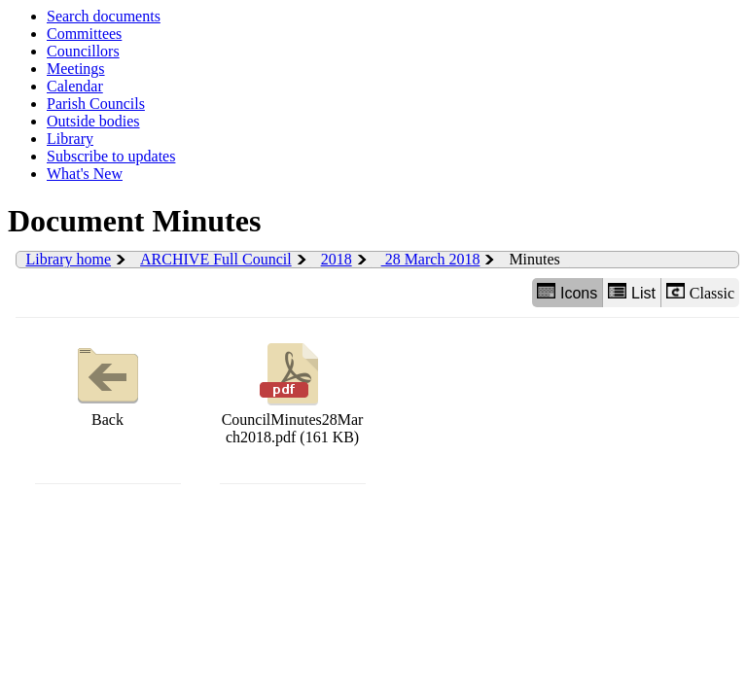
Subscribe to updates (111, 156)
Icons (567, 292)
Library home (69, 259)
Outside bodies (93, 121)
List (632, 292)
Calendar (75, 86)
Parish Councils (96, 104)
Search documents (104, 16)
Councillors (83, 51)
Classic (700, 292)
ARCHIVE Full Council (216, 259)
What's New (85, 174)
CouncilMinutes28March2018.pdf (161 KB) (293, 391)
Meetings (76, 69)
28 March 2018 (431, 259)
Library (70, 139)
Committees (84, 34)
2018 (337, 259)
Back (108, 383)
